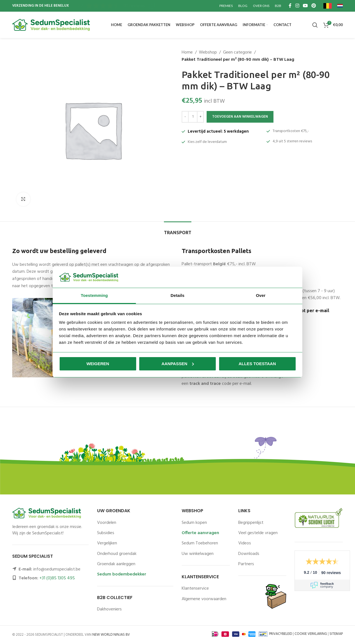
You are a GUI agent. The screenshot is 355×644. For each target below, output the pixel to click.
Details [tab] (177, 295)
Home (187, 53)
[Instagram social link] (297, 6)
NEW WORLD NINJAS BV (111, 635)
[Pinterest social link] (314, 6)
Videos (245, 543)
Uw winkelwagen (198, 554)
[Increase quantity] (200, 117)
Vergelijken (107, 543)
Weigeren (98, 364)
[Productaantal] (193, 117)
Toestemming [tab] (94, 295)
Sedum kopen (194, 523)
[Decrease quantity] (185, 117)
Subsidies (106, 533)
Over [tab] (261, 295)
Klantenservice (195, 589)
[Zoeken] (315, 25)
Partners (246, 564)
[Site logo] (51, 25)
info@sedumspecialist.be (57, 569)
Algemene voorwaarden (204, 599)
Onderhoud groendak (117, 554)
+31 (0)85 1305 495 (57, 578)
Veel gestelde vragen (258, 533)
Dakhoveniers (109, 609)
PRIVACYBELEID (281, 634)
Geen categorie (237, 53)
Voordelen (107, 523)
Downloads (249, 554)
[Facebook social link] (290, 6)
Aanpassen (178, 364)
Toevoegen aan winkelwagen (240, 117)
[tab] (178, 230)
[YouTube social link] (305, 6)
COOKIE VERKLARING (311, 634)
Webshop (208, 53)
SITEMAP (336, 634)
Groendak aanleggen (116, 564)
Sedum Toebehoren (200, 543)
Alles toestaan (257, 364)
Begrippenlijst (251, 523)
